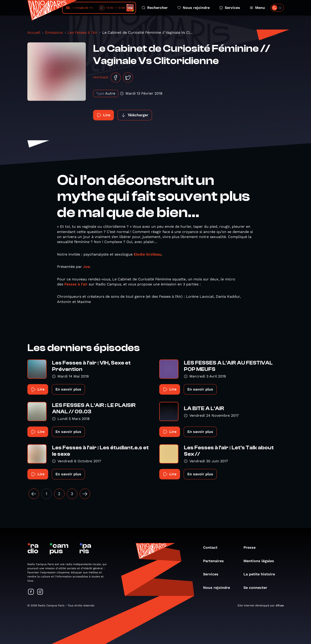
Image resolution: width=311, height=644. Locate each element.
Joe (86, 267)
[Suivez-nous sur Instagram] (40, 592)
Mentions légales (261, 561)
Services (230, 8)
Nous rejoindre (193, 8)
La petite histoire (261, 574)
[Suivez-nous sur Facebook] (31, 592)
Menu (257, 8)
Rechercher (155, 8)
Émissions (54, 32)
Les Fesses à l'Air (82, 32)
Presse (252, 547)
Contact (213, 547)
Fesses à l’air (76, 284)
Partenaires (216, 561)
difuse (280, 605)
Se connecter (258, 588)
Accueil (34, 32)
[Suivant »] (85, 494)
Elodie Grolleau (148, 254)
